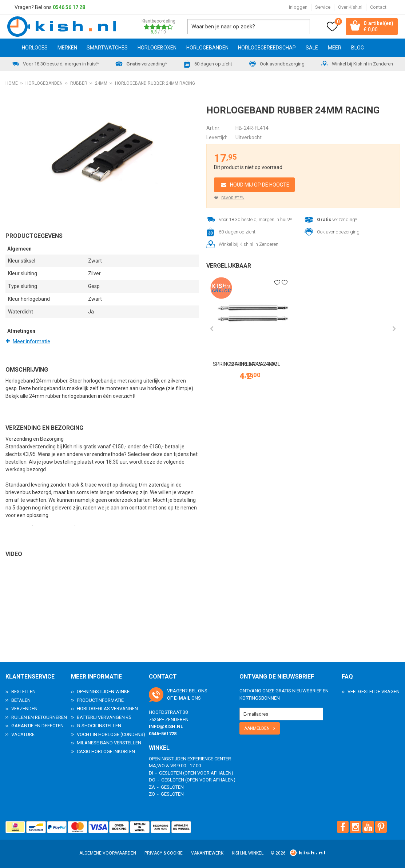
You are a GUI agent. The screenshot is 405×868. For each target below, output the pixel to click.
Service (323, 7)
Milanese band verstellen (109, 743)
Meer (335, 48)
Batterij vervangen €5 (104, 717)
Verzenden (24, 709)
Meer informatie (31, 342)
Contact (378, 7)
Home (9, 48)
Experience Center (209, 759)
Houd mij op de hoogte (260, 185)
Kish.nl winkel (248, 853)
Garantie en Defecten (37, 726)
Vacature (23, 734)
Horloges (35, 48)
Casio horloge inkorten (106, 751)
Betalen (21, 700)
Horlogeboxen (157, 48)
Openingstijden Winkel (104, 691)
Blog (358, 48)
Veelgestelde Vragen (374, 691)
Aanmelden (257, 728)
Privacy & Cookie (164, 853)
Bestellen (23, 691)
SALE (312, 48)
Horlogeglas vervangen (107, 709)
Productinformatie (100, 700)
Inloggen (298, 7)
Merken (67, 48)
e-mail (182, 698)
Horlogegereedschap (267, 48)
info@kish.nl (166, 726)
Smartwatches (107, 48)
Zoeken (301, 27)
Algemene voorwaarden (108, 853)
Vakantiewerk (207, 853)
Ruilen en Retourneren (39, 717)
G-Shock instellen (99, 726)
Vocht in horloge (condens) (111, 734)
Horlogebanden (207, 48)
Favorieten (233, 199)
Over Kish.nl (350, 7)
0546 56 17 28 (69, 7)
